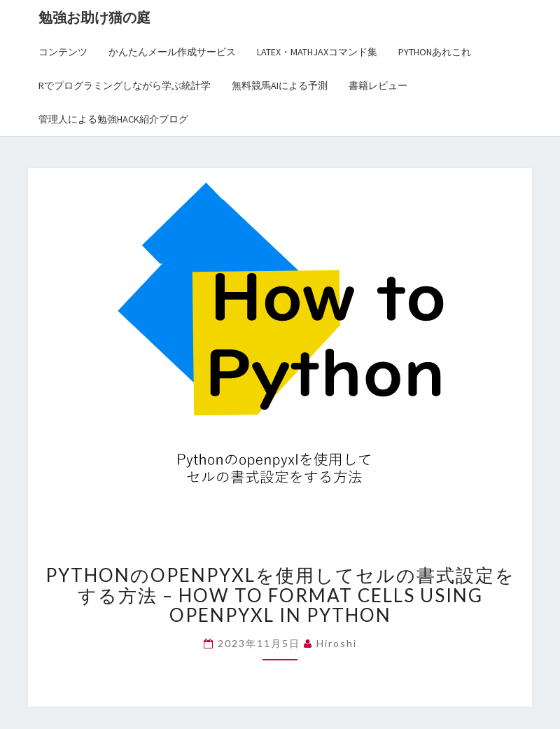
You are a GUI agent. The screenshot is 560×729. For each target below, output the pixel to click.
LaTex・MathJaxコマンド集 (317, 52)
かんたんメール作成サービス (172, 52)
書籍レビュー (378, 85)
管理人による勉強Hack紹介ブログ (113, 119)
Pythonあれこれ (435, 52)
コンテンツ (63, 52)
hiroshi (337, 643)
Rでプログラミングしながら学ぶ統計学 (125, 85)
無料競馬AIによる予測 (280, 85)
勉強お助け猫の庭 (94, 17)
